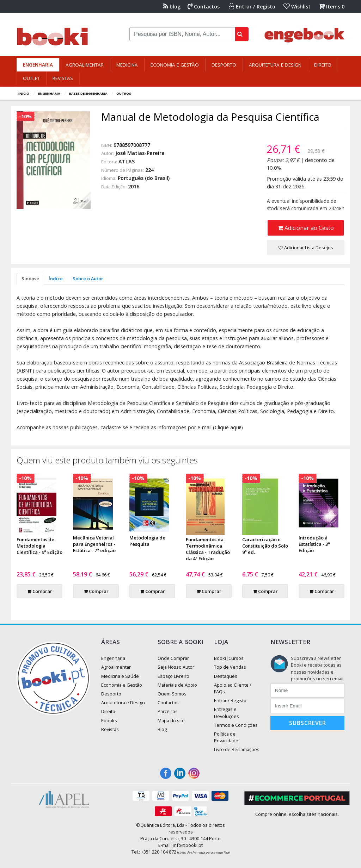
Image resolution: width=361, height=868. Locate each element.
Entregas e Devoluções (227, 713)
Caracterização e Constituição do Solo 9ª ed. (265, 546)
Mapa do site (171, 720)
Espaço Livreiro (173, 676)
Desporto (224, 65)
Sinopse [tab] (30, 279)
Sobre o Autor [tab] (88, 279)
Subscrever (308, 723)
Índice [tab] (56, 279)
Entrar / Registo (252, 7)
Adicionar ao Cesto (306, 228)
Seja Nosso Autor (176, 667)
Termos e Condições (236, 725)
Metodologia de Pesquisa (147, 541)
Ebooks (109, 720)
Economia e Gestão (175, 65)
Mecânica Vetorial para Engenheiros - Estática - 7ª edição (94, 544)
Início (24, 93)
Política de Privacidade (226, 737)
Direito (323, 65)
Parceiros (168, 711)
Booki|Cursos (229, 658)
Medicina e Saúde (120, 676)
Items (332, 7)
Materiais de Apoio (177, 685)
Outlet (31, 78)
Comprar (40, 591)
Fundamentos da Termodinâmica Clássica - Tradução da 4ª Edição (208, 549)
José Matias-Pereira (140, 153)
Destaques (226, 676)
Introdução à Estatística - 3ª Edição (314, 544)
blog (172, 7)
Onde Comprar (173, 658)
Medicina (127, 65)
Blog (162, 729)
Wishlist (297, 7)
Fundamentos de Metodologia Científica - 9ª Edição (39, 546)
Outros (124, 93)
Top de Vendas (230, 667)
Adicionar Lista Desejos (306, 248)
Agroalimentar (85, 65)
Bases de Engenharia (88, 93)
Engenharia (38, 65)
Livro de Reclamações (237, 749)
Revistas (63, 78)
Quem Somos (172, 694)
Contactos (204, 7)
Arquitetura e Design (275, 65)
